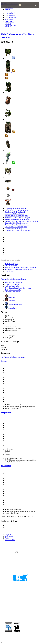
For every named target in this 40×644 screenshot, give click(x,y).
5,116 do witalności (11, 266)
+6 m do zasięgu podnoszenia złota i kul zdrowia (21, 267)
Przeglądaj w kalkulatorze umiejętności (14, 279)
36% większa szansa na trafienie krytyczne (19, 269)
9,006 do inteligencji (12, 264)
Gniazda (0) (9, 271)
